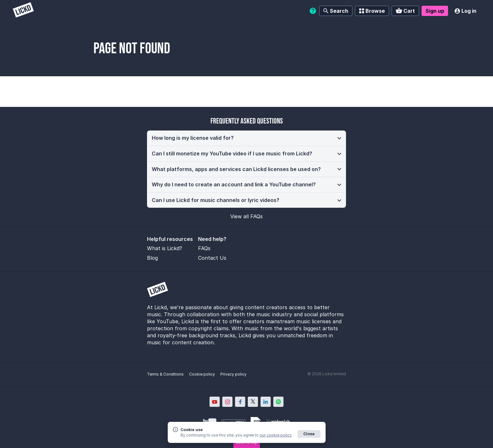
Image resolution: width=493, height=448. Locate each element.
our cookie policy (276, 435)
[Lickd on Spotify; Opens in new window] (278, 402)
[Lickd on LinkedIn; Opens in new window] (266, 402)
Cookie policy (202, 374)
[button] (246, 138)
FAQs (204, 248)
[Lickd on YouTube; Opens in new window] (215, 402)
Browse (372, 11)
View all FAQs (246, 216)
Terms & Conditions (165, 374)
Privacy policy (233, 374)
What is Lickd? (165, 248)
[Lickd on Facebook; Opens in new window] (240, 402)
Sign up (435, 11)
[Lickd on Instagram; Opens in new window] (227, 402)
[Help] (313, 11)
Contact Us (212, 258)
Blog (152, 258)
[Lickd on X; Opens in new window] (253, 402)
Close (309, 434)
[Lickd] (23, 11)
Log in (465, 11)
